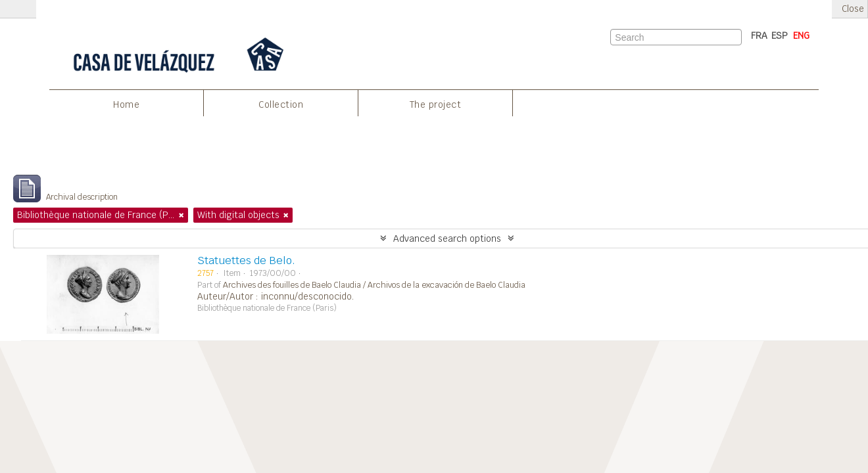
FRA (759, 35)
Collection (281, 104)
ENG (801, 35)
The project (436, 104)
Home (126, 104)
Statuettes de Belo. (246, 260)
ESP (780, 35)
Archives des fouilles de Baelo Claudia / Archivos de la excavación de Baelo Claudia (374, 285)
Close (853, 9)
